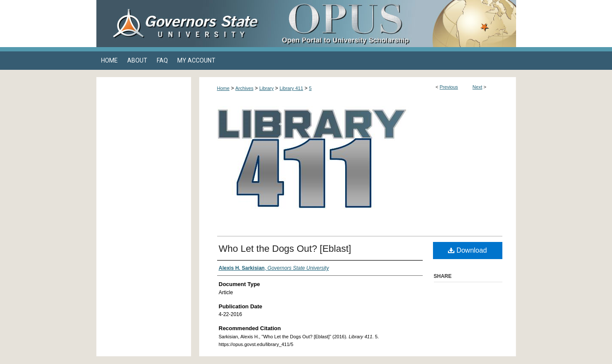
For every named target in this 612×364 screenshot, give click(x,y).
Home (223, 88)
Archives (245, 88)
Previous (449, 87)
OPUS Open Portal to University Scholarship (392, 24)
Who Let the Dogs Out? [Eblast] (285, 249)
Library (266, 88)
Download (467, 250)
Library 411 (291, 88)
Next (477, 87)
